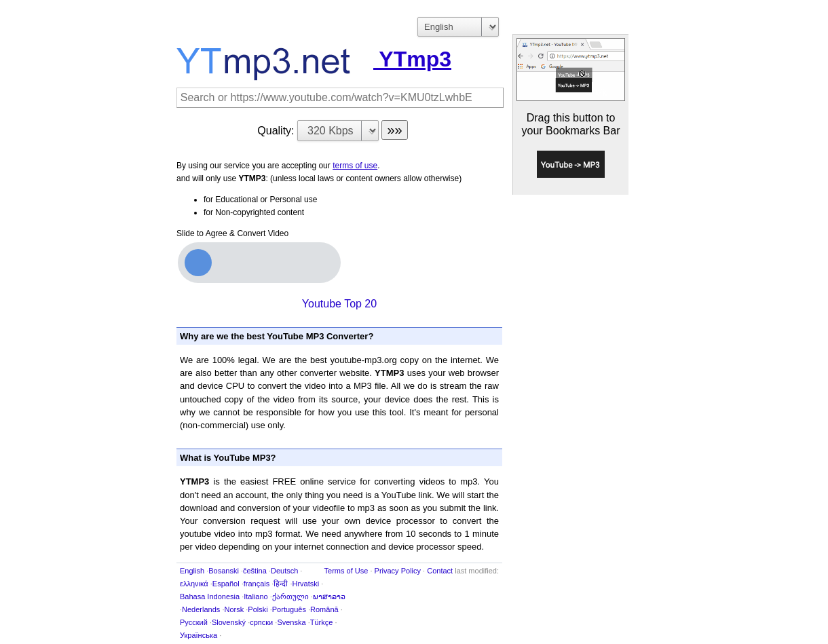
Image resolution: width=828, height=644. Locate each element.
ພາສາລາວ (329, 596)
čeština (255, 571)
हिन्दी (281, 584)
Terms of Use (346, 571)
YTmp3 (314, 59)
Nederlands (201, 609)
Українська (199, 635)
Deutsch (284, 571)
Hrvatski (306, 584)
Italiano (256, 596)
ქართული (290, 596)
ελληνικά (194, 584)
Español (226, 584)
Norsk (234, 609)
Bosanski (224, 571)
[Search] (340, 98)
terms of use (355, 166)
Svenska (291, 622)
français (257, 584)
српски (261, 622)
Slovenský (229, 622)
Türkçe (322, 622)
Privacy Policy (398, 571)
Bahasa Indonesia (210, 596)
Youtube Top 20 (339, 304)
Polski (258, 609)
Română (324, 609)
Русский (194, 622)
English (192, 571)
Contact (440, 571)
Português (289, 609)
